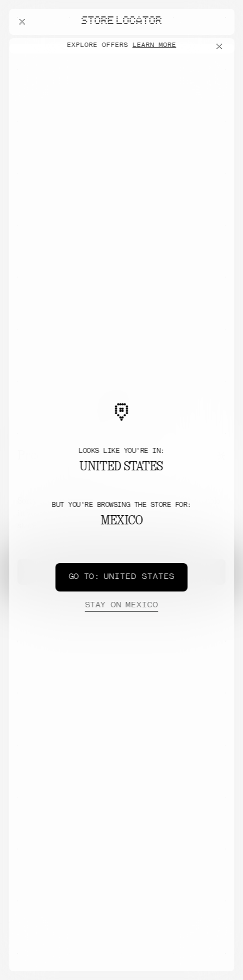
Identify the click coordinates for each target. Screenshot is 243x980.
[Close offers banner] (221, 46)
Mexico (121, 606)
